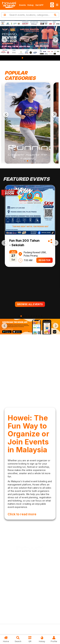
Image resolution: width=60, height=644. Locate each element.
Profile (54, 639)
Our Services (24, 583)
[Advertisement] (30, 370)
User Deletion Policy (27, 603)
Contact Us (33, 616)
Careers (21, 589)
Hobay (31, 5)
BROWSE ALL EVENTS (30, 304)
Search (18, 639)
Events (22, 5)
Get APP (39, 5)
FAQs (19, 616)
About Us (21, 576)
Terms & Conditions (27, 610)
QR (30, 639)
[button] (4, 40)
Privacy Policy (24, 596)
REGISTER (44, 260)
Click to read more (22, 514)
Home (6, 639)
